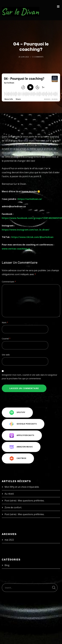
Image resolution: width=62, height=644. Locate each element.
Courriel (6, 339)
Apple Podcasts (22, 435)
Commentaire (9, 282)
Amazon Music (21, 447)
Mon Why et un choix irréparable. (22, 487)
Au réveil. (9, 494)
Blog (7, 565)
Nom (5, 322)
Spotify (17, 413)
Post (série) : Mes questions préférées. (24, 501)
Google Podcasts (23, 424)
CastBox (18, 458)
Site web (6, 355)
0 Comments (38, 57)
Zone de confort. (13, 507)
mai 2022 (9, 540)
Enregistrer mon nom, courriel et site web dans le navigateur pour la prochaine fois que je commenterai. (29, 377)
